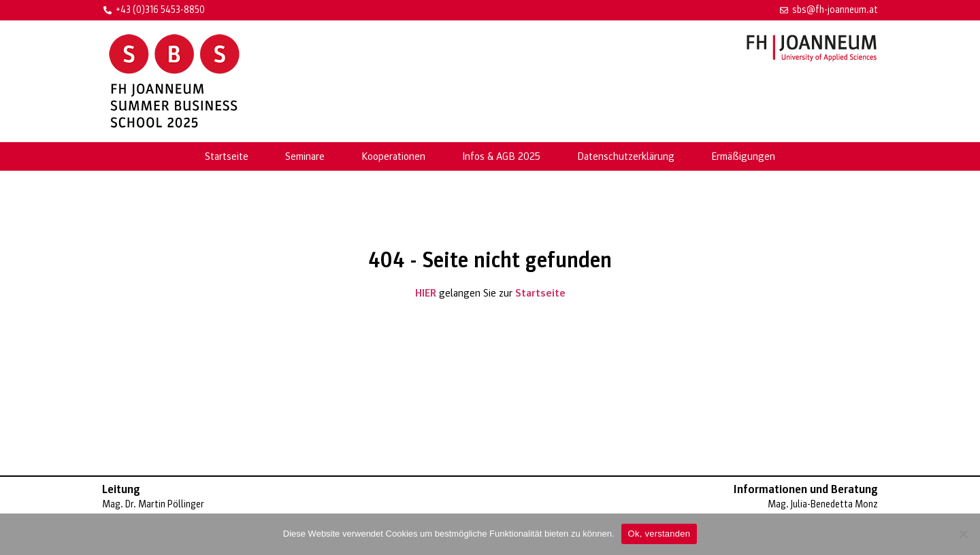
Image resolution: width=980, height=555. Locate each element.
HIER (426, 293)
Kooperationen (393, 156)
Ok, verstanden (659, 534)
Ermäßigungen (743, 156)
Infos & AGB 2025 (501, 156)
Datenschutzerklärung (626, 156)
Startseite (227, 156)
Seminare (305, 156)
